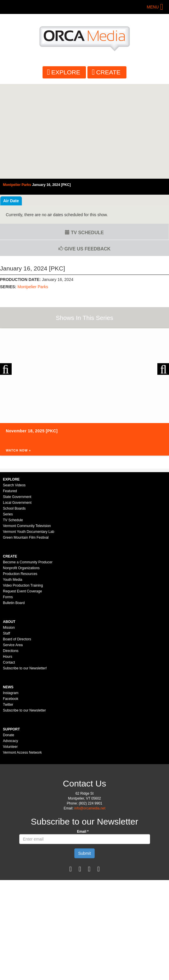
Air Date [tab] (11, 201)
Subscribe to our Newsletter (24, 710)
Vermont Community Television (27, 526)
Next (163, 369)
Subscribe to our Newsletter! (25, 668)
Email (83, 832)
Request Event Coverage (22, 591)
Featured (10, 491)
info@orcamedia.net (90, 808)
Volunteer (10, 747)
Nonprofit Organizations (21, 568)
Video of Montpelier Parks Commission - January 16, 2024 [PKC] (85, 131)
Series (8, 514)
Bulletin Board (14, 603)
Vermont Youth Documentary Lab (29, 532)
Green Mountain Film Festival (26, 538)
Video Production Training (23, 585)
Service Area (13, 645)
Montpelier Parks (33, 287)
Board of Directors (17, 639)
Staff (6, 633)
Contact (9, 662)
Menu (153, 7)
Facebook (11, 699)
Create (108, 72)
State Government (17, 497)
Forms (8, 597)
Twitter (8, 705)
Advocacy (10, 741)
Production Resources (20, 574)
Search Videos (14, 485)
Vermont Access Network (22, 753)
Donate (9, 735)
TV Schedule (84, 233)
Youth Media (13, 580)
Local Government (17, 503)
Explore (66, 72)
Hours (8, 657)
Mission (9, 628)
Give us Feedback (85, 249)
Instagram (11, 693)
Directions (11, 651)
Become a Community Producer (28, 562)
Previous (6, 369)
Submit (85, 853)
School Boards (14, 508)
